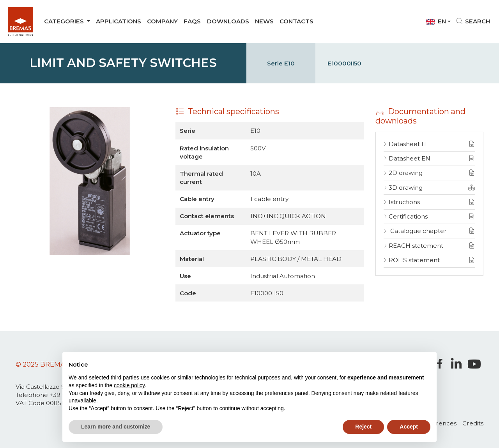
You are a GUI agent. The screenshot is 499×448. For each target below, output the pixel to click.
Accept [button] (409, 427)
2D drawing (406, 173)
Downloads (228, 21)
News (264, 21)
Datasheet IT (408, 144)
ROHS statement (414, 260)
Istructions (404, 202)
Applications (119, 21)
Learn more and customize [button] (116, 427)
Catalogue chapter (418, 231)
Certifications (408, 216)
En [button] (436, 21)
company (162, 21)
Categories (65, 21)
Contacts (296, 21)
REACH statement (416, 246)
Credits (473, 423)
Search (473, 21)
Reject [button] (363, 427)
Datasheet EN (410, 158)
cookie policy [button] (129, 385)
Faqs (192, 21)
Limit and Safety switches (123, 63)
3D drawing (406, 188)
